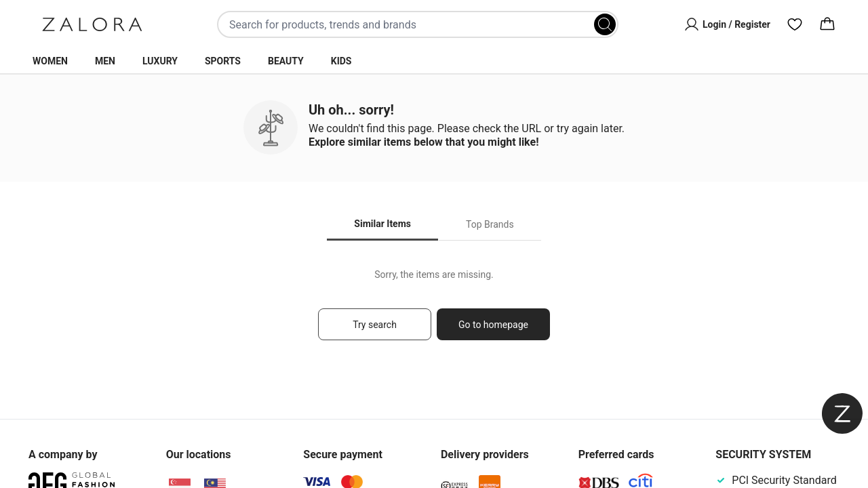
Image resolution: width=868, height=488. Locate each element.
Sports (223, 61)
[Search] (605, 24)
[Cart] (827, 24)
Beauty (286, 61)
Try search (375, 325)
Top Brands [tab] (490, 224)
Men (105, 61)
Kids (341, 61)
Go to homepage (493, 325)
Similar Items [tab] (382, 224)
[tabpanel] (434, 311)
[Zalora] (92, 24)
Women (50, 61)
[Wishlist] (795, 24)
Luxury (160, 61)
